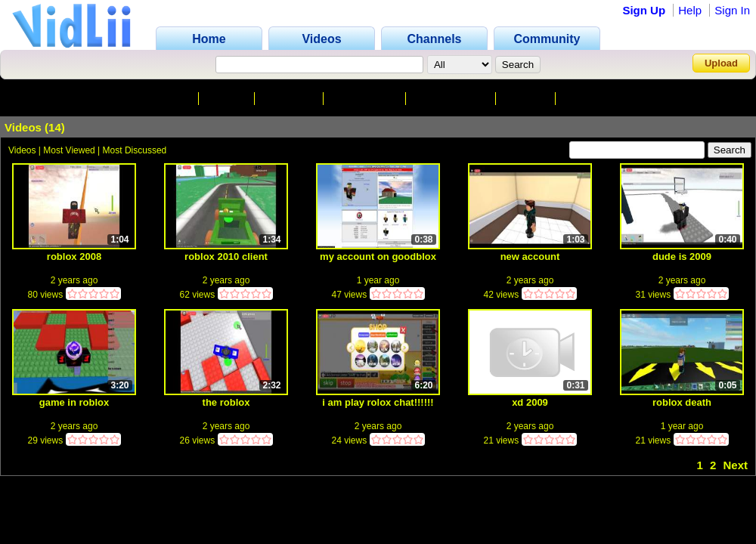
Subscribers (366, 99)
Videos (228, 99)
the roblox (226, 402)
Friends (527, 99)
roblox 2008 (74, 257)
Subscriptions (452, 99)
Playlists (589, 99)
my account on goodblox (378, 257)
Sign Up (644, 10)
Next (735, 465)
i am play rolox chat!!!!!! (378, 402)
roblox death (682, 402)
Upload (721, 63)
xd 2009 (530, 402)
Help (690, 10)
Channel (168, 99)
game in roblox (74, 402)
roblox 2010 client (226, 257)
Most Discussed (135, 150)
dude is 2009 (682, 257)
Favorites (291, 99)
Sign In (732, 10)
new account (530, 257)
